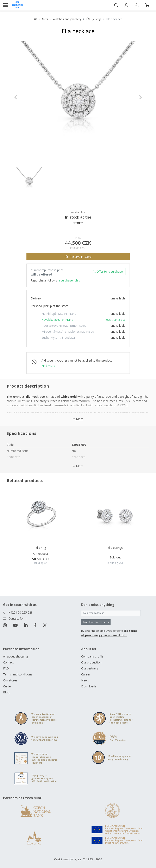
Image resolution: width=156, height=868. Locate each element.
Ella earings (115, 548)
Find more (48, 366)
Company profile (92, 656)
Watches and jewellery (67, 19)
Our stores (10, 680)
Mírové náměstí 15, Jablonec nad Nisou (68, 332)
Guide (7, 686)
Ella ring (41, 548)
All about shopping (15, 656)
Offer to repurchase (108, 271)
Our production (91, 662)
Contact (8, 662)
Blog (6, 692)
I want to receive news (96, 622)
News (85, 680)
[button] (24, 97)
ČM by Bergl (94, 19)
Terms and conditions (18, 674)
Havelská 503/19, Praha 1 (59, 320)
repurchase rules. (69, 280)
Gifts (45, 19)
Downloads (89, 686)
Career (86, 674)
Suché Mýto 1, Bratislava (58, 338)
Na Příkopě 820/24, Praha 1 (60, 314)
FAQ (6, 668)
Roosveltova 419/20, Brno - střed (64, 326)
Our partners (90, 668)
